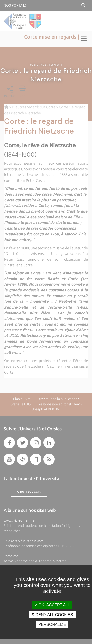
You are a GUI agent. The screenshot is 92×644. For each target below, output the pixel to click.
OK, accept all (52, 605)
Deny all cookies (52, 615)
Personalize (52, 624)
